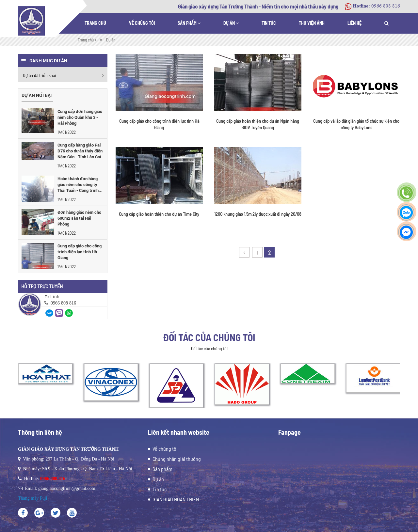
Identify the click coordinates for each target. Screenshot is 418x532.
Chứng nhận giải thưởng (177, 459)
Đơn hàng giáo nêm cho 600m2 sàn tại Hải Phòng (79, 218)
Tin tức (269, 23)
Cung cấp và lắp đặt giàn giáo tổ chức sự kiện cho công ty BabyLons (356, 124)
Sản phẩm (189, 23)
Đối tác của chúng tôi (209, 337)
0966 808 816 (386, 6)
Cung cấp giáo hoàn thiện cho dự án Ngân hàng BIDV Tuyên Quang (258, 124)
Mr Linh (52, 296)
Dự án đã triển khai (39, 75)
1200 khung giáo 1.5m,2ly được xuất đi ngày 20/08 (258, 214)
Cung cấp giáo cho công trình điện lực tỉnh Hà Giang (80, 252)
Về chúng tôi (142, 23)
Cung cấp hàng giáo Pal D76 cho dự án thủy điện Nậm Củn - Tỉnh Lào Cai (80, 151)
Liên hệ (354, 23)
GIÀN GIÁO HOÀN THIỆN (176, 499)
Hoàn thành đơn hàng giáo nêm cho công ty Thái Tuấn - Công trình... (80, 184)
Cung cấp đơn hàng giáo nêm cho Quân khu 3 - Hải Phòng (80, 117)
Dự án (231, 23)
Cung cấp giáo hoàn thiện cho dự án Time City (159, 214)
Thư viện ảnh (312, 23)
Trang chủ (95, 23)
